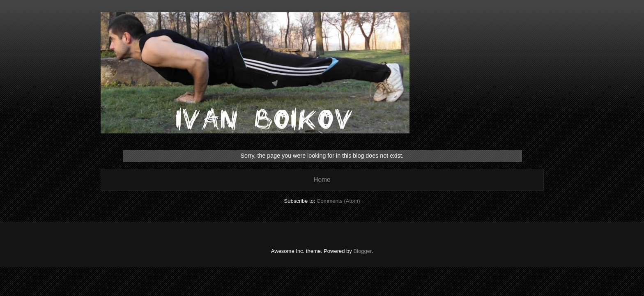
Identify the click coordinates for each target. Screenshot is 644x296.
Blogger (362, 251)
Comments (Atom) (338, 201)
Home (322, 180)
